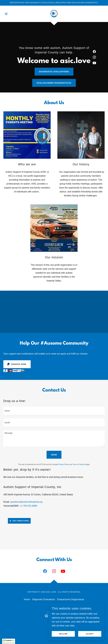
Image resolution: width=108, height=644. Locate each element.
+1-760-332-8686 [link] (28, 506)
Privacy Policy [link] (63, 464)
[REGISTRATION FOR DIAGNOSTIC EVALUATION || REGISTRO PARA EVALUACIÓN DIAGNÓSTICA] (54, 3)
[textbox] (54, 411)
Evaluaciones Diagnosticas (54, 83)
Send (54, 455)
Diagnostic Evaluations (54, 72)
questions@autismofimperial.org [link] (26, 502)
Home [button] (27, 599)
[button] (11, 14)
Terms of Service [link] (79, 464)
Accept (90, 634)
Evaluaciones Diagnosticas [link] (71, 599)
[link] (54, 14)
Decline (63, 634)
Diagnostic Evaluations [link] (44, 599)
